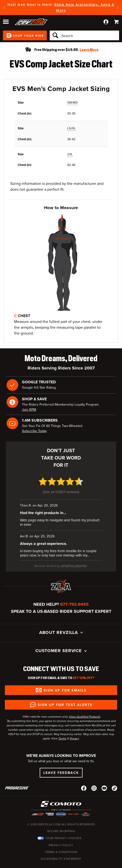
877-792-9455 (74, 593)
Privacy (74, 727)
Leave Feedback (61, 762)
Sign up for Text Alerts (65, 694)
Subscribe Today (34, 431)
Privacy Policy (61, 834)
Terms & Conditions (61, 841)
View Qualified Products (85, 705)
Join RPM (29, 410)
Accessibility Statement (61, 848)
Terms (62, 727)
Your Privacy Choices (63, 827)
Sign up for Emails (65, 679)
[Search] (84, 35)
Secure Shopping (61, 820)
